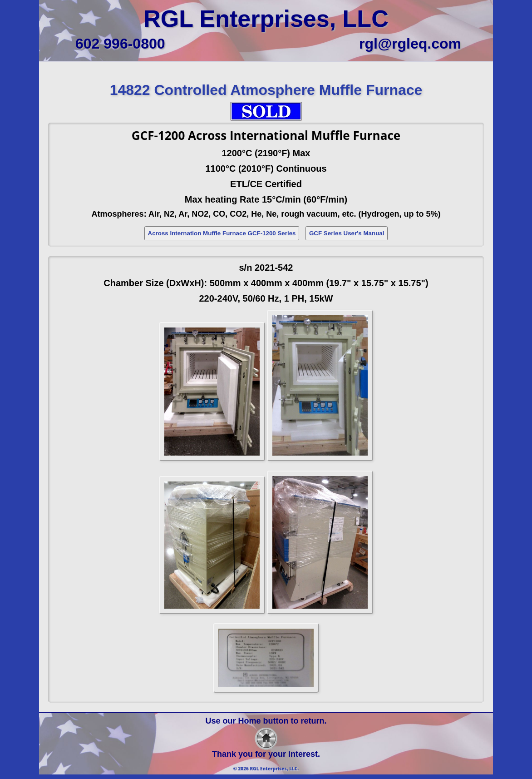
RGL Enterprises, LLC (266, 19)
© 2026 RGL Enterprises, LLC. (266, 769)
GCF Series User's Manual (347, 233)
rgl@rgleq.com (410, 44)
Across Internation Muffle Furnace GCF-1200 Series (222, 233)
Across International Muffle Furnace (294, 135)
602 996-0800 (120, 44)
